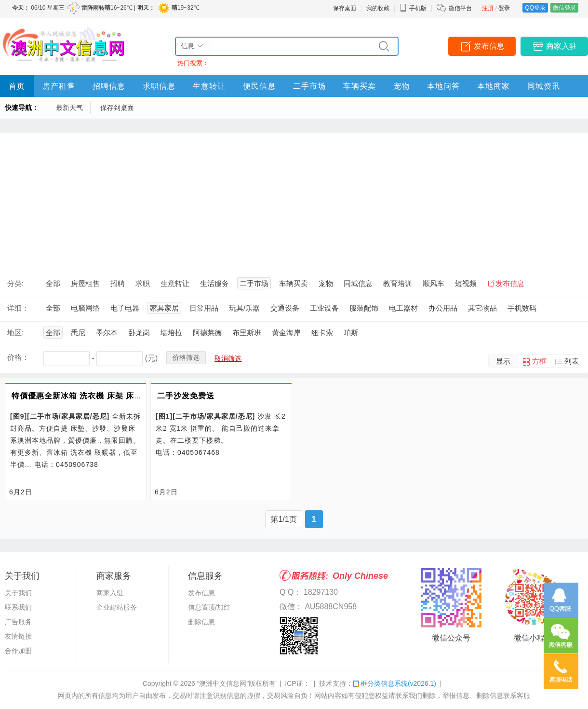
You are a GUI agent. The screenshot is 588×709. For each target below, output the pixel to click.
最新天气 (69, 108)
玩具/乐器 (244, 308)
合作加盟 (18, 651)
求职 (143, 283)
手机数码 (522, 308)
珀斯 (351, 333)
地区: (15, 333)
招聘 (118, 283)
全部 (53, 283)
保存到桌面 (117, 108)
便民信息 (259, 86)
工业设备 (324, 308)
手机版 (413, 8)
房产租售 (59, 86)
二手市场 (309, 86)
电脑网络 (85, 308)
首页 (17, 86)
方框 (539, 361)
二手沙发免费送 (186, 396)
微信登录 (564, 8)
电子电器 (125, 308)
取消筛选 (228, 358)
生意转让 (209, 86)
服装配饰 (364, 308)
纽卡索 (322, 333)
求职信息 (159, 86)
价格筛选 (186, 357)
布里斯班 (247, 333)
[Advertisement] (294, 200)
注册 (488, 8)
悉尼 (78, 333)
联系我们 (18, 607)
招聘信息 (109, 86)
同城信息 (358, 283)
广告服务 (18, 622)
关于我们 (18, 593)
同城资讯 (544, 86)
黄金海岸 (286, 333)
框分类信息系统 (394, 683)
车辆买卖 (360, 86)
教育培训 (398, 283)
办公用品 (443, 308)
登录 (504, 8)
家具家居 (164, 308)
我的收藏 (378, 8)
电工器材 (403, 308)
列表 (572, 361)
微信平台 (460, 8)
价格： (18, 357)
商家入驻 (561, 46)
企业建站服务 (117, 607)
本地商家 (494, 86)
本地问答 (443, 86)
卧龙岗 (139, 333)
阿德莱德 (207, 333)
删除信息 (201, 622)
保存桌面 (345, 8)
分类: (15, 283)
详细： (18, 308)
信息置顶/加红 (209, 607)
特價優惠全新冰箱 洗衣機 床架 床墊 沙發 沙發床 (100, 396)
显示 (503, 361)
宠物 (401, 86)
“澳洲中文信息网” (223, 683)
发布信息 (489, 46)
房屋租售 (85, 283)
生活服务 (214, 283)
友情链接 (18, 636)
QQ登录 (535, 8)
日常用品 (204, 308)
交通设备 (285, 308)
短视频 (466, 283)
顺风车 (434, 283)
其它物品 (482, 308)
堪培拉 (171, 333)
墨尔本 (107, 333)
